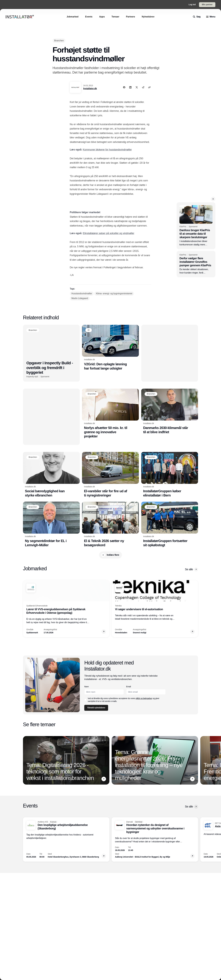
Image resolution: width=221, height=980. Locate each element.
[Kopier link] (149, 87)
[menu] (211, 17)
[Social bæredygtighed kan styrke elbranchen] (51, 475)
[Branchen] (59, 41)
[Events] (89, 17)
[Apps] (102, 17)
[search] (197, 17)
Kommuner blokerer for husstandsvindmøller (107, 150)
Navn (86, 687)
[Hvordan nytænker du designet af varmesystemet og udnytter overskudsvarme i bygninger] (155, 839)
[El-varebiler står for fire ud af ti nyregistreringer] (110, 475)
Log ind (192, 4)
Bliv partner (207, 4)
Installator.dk (90, 89)
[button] (213, 199)
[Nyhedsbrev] (148, 17)
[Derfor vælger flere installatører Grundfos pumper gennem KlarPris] (196, 264)
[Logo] (20, 17)
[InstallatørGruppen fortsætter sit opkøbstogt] (170, 524)
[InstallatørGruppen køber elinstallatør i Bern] (170, 475)
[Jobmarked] (72, 17)
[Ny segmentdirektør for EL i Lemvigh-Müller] (51, 524)
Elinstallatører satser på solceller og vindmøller (109, 233)
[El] (89, 330)
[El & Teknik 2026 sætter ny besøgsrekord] (110, 524)
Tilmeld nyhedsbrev (96, 708)
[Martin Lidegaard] (80, 298)
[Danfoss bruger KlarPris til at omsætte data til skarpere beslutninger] (196, 226)
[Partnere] (131, 17)
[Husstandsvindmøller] (82, 294)
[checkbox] (85, 700)
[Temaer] (115, 17)
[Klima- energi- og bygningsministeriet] (114, 294)
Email (129, 687)
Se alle (191, 569)
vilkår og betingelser (144, 698)
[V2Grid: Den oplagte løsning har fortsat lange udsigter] (110, 348)
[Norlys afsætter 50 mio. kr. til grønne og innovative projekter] (110, 414)
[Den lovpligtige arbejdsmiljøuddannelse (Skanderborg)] (66, 839)
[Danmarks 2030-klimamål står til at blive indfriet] (170, 411)
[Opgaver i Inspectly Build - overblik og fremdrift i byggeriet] (51, 353)
